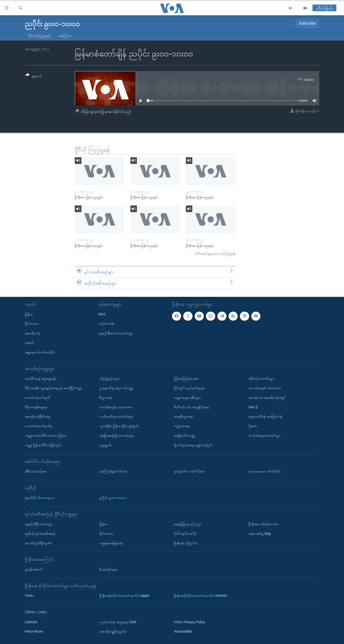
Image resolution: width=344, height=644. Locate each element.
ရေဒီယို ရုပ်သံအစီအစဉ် (40, 534)
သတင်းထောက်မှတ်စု (39, 426)
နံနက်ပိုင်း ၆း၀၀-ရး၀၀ (40, 497)
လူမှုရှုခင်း (106, 445)
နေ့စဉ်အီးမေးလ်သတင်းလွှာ (116, 333)
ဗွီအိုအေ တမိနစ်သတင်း (263, 524)
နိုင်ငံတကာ (32, 324)
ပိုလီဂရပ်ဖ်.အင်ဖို (185, 534)
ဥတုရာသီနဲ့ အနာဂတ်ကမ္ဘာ (117, 388)
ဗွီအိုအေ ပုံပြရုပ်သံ (186, 543)
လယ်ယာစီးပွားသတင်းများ (116, 416)
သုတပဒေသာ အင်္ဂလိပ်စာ (265, 471)
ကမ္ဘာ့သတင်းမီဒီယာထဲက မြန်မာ (46, 435)
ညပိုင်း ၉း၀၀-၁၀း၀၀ (113, 497)
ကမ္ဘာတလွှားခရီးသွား (187, 398)
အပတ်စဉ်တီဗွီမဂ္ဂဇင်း (39, 543)
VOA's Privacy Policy (189, 622)
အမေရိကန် (32, 333)
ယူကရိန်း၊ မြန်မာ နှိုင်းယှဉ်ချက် (119, 426)
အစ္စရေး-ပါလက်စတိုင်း (40, 352)
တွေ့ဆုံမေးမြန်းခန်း (111, 543)
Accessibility (183, 631)
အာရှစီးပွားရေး (184, 416)
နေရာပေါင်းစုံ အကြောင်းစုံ (265, 416)
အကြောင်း (65, 36)
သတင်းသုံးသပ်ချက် (38, 398)
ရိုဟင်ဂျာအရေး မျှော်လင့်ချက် (193, 445)
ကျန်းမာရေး (182, 426)
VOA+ (29, 596)
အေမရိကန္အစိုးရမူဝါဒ (113, 631)
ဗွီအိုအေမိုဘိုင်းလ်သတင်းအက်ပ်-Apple (124, 596)
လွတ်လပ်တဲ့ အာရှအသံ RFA (118, 622)
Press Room (34, 631)
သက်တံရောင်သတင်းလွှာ (264, 435)
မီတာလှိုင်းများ (109, 569)
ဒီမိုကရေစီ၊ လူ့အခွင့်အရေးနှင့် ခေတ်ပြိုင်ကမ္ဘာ (54, 388)
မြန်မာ (29, 314)
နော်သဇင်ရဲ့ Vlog (260, 534)
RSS (102, 314)
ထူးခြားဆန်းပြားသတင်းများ (117, 435)
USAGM (31, 622)
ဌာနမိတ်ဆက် (34, 569)
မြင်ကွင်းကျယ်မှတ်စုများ (190, 388)
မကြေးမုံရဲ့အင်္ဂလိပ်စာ (113, 471)
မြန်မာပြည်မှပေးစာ (186, 378)
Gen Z (253, 407)
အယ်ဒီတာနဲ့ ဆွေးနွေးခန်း (41, 378)
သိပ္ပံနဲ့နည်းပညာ (110, 378)
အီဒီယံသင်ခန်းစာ (36, 471)
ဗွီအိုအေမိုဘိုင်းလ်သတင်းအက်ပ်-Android (200, 596)
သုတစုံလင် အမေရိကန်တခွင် (267, 398)
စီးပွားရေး (106, 398)
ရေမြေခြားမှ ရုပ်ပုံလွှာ (188, 524)
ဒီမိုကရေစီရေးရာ (36, 407)
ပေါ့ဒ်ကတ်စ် (106, 324)
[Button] (33, 76)
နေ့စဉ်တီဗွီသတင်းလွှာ (39, 524)
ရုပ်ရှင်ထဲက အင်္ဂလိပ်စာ (189, 471)
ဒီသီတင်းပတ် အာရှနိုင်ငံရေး (192, 407)
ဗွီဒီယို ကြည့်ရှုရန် (40, 36)
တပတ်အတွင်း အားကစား (116, 407)
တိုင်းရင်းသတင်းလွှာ (261, 378)
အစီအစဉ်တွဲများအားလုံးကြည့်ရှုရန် (215, 254)
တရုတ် (29, 343)
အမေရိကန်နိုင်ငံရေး (38, 416)
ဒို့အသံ (253, 426)
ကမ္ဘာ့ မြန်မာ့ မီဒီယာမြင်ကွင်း (43, 445)
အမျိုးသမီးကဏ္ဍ (184, 435)
